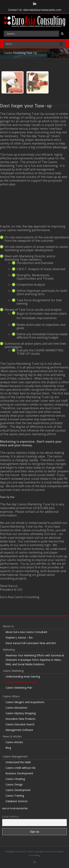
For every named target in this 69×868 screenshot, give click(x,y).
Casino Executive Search (20, 724)
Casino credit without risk (21, 768)
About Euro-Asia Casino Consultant (26, 632)
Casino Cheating (15, 779)
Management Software (19, 730)
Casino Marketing (13, 671)
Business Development (19, 773)
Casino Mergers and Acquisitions (25, 702)
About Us (8, 626)
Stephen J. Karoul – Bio (19, 638)
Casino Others (11, 696)
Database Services (17, 801)
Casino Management (15, 756)
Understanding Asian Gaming (23, 676)
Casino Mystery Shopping (21, 713)
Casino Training (15, 796)
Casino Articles (14, 742)
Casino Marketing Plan (19, 688)
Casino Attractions (16, 708)
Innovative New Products (21, 719)
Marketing (9, 650)
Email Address (11, 817)
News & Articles (12, 736)
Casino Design (14, 784)
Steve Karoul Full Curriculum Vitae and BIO (31, 643)
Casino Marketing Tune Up (21, 682)
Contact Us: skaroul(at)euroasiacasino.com (35, 10)
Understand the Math (18, 762)
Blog (8, 748)
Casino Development (18, 790)
